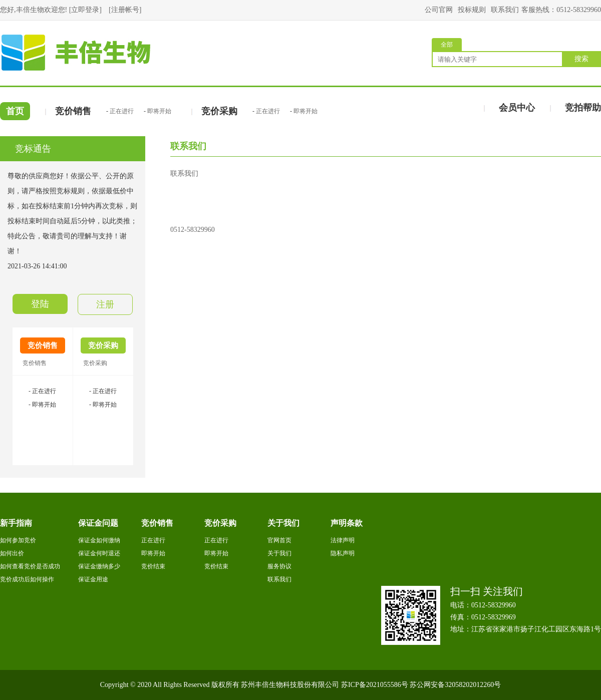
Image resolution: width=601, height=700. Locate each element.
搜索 (581, 59)
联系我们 (505, 10)
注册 (105, 304)
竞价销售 (73, 111)
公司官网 (439, 10)
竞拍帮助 (583, 108)
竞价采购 (219, 111)
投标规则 (472, 10)
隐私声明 (343, 553)
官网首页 (279, 540)
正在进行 (122, 111)
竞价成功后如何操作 (27, 579)
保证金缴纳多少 (99, 566)
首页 (15, 111)
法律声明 (343, 540)
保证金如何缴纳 (99, 540)
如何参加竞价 (18, 540)
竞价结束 (153, 566)
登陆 (40, 304)
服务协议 (279, 566)
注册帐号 (125, 10)
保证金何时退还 (99, 553)
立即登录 (85, 10)
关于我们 (279, 553)
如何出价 (12, 553)
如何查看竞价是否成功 (30, 566)
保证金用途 (93, 579)
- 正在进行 (42, 391)
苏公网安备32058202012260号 (455, 685)
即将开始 (159, 111)
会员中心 (517, 108)
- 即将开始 (42, 405)
